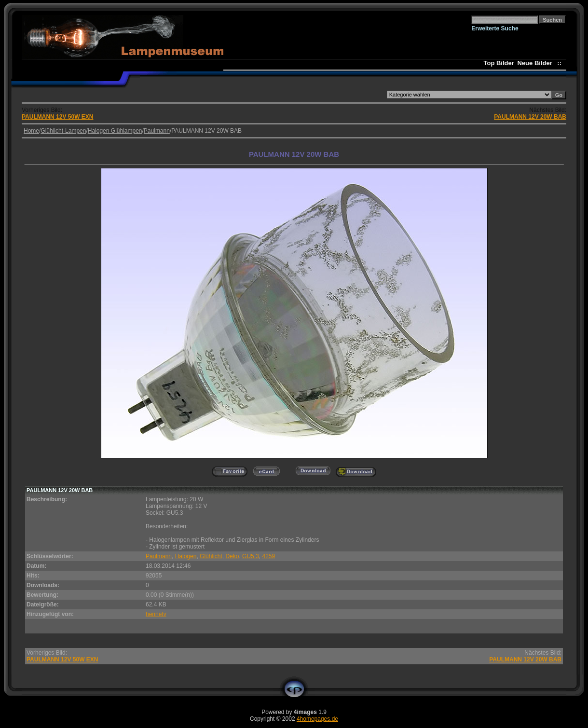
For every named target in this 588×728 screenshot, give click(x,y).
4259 (268, 556)
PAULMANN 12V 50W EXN (57, 117)
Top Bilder (499, 63)
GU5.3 (251, 556)
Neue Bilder (536, 63)
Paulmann (157, 131)
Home (31, 131)
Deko (232, 556)
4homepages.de (317, 719)
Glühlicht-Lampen (63, 131)
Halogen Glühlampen (115, 131)
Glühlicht (211, 556)
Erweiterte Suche (495, 28)
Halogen (186, 556)
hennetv (156, 614)
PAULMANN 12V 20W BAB (530, 117)
